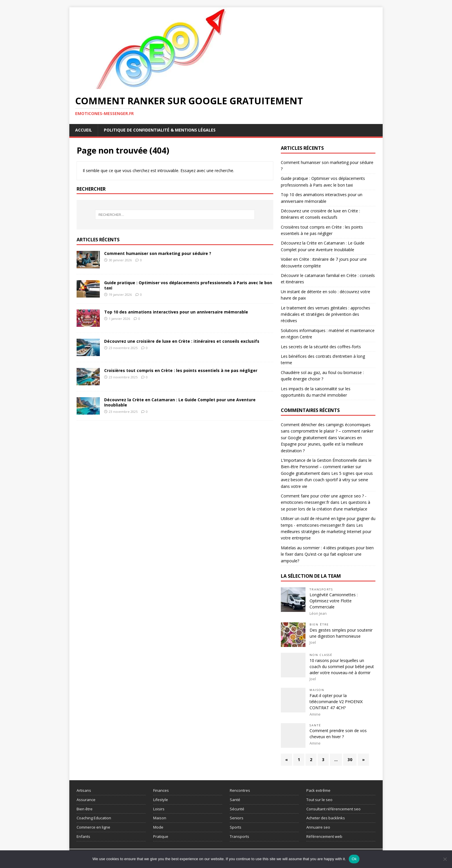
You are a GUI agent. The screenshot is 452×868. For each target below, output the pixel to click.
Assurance (86, 800)
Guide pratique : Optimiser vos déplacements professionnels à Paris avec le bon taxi (188, 285)
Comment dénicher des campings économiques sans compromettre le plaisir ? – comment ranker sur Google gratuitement (327, 431)
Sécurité (237, 809)
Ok (354, 859)
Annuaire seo (318, 827)
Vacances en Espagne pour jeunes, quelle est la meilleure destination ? (322, 444)
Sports (236, 827)
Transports (321, 589)
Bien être (319, 624)
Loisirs (159, 809)
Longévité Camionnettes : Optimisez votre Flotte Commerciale (334, 601)
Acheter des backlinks (326, 818)
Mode (158, 827)
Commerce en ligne (93, 827)
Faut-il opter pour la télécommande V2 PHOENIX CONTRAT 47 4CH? (336, 702)
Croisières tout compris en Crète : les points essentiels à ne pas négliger (181, 370)
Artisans (84, 790)
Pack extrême (318, 790)
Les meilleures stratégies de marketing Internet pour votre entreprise (326, 532)
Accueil (84, 130)
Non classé (321, 655)
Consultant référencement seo (333, 809)
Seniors (237, 818)
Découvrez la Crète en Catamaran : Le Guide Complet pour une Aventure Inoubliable (180, 402)
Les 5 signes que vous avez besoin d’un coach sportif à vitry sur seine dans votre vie (327, 480)
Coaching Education (94, 818)
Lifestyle (161, 800)
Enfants (83, 836)
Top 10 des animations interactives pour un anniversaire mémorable (176, 312)
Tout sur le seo (319, 800)
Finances (161, 790)
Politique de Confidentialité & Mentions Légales (160, 130)
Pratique (161, 836)
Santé (315, 725)
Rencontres (240, 790)
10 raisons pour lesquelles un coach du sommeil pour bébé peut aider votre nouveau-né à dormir (342, 666)
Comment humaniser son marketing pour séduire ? (158, 253)
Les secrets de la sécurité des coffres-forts (321, 347)
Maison (317, 690)
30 (350, 759)
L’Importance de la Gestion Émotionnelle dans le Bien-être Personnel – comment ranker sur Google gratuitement (326, 467)
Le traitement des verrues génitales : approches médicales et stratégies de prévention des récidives (326, 314)
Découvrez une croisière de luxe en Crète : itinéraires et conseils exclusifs (182, 341)
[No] (445, 859)
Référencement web (324, 836)
